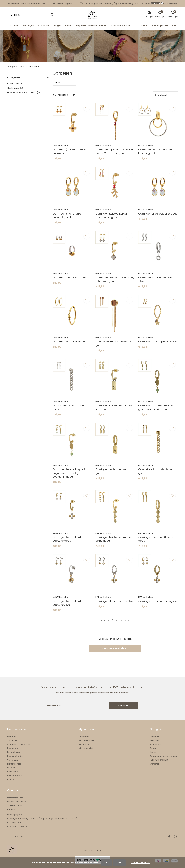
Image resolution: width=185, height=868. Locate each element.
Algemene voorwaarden (19, 744)
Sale (174, 25)
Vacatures (12, 740)
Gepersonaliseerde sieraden (92, 25)
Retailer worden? (15, 776)
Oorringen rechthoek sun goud (111, 471)
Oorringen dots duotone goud (158, 601)
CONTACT (12, 779)
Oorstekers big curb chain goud (155, 471)
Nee (119, 863)
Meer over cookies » (140, 863)
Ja (106, 863)
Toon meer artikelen (115, 648)
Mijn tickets (84, 744)
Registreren (84, 736)
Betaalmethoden (15, 756)
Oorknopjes (16, 88)
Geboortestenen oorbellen (24, 92)
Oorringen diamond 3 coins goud (156, 539)
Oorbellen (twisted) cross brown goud (69, 151)
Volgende (129, 620)
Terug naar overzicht (17, 67)
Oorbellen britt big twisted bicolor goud (155, 151)
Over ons (11, 736)
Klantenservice (14, 764)
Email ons (19, 836)
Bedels (69, 25)
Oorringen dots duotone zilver (115, 601)
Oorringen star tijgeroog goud (158, 341)
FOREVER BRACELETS (121, 25)
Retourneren (13, 748)
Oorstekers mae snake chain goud (114, 343)
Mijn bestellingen (87, 740)
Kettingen (28, 25)
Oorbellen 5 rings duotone (69, 277)
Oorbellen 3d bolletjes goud (70, 341)
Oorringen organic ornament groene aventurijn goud (157, 407)
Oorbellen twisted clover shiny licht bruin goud (115, 279)
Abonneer (124, 705)
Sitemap (11, 768)
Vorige (102, 620)
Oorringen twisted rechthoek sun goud (114, 407)
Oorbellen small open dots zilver (155, 279)
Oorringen (15, 83)
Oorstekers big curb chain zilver (69, 407)
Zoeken (52, 15)
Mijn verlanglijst (86, 748)
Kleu (58, 82)
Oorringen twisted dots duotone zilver (67, 603)
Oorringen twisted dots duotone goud (67, 539)
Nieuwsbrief (13, 772)
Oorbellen (14, 25)
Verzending (13, 760)
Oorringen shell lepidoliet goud (158, 214)
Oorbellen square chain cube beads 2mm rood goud (114, 151)
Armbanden (44, 25)
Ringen (58, 25)
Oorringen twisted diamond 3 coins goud (114, 539)
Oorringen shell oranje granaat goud (67, 215)
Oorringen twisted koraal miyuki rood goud (111, 215)
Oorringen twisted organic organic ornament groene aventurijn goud (70, 473)
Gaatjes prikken (159, 25)
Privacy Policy (14, 752)
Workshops (141, 25)
